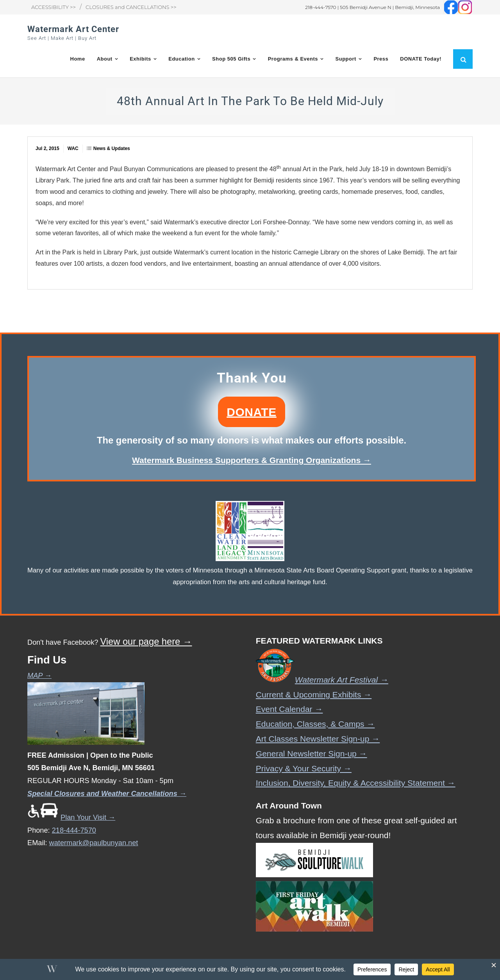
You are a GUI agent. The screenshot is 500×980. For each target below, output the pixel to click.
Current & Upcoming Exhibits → (314, 695)
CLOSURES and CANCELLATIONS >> (131, 7)
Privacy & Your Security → (304, 768)
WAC (73, 148)
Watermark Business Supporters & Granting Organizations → (252, 460)
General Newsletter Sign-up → (312, 754)
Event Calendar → (289, 709)
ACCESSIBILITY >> (54, 7)
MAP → (39, 676)
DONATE (251, 412)
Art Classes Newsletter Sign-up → (318, 739)
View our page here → (146, 642)
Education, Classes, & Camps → (315, 724)
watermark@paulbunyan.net (94, 843)
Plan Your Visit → (71, 817)
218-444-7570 (74, 830)
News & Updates (112, 148)
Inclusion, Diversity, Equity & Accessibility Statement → (356, 783)
